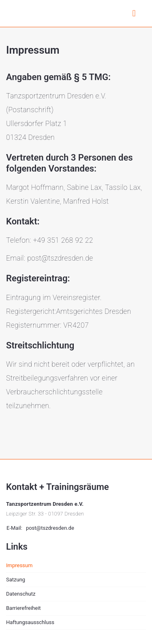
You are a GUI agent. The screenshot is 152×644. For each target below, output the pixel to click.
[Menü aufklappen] (134, 16)
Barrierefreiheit (24, 608)
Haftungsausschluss (30, 622)
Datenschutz (21, 594)
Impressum (19, 565)
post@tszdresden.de (50, 528)
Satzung (16, 580)
